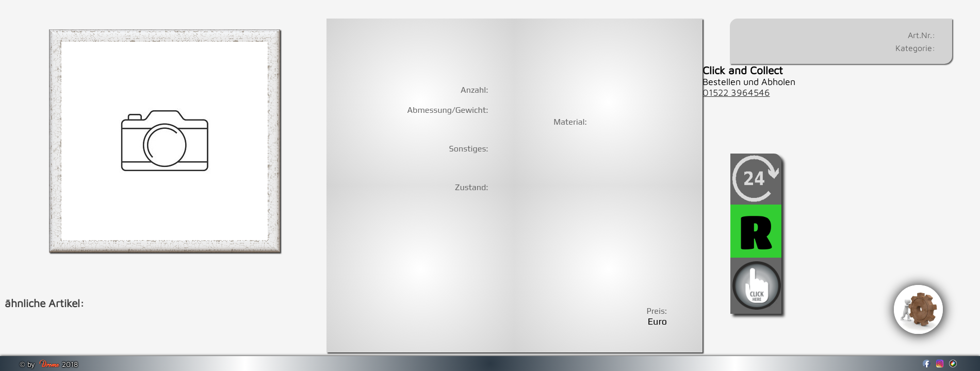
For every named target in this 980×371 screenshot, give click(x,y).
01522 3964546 (736, 92)
